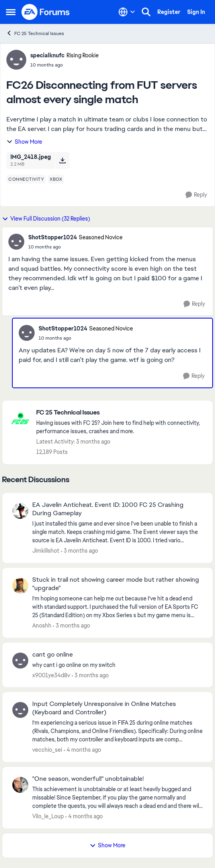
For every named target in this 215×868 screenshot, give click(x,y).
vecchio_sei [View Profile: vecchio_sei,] (47, 750)
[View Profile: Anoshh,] (20, 586)
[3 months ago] (79, 551)
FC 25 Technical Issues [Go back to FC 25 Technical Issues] (35, 33)
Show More (24, 142)
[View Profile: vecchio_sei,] (20, 710)
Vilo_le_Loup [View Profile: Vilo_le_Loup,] (48, 816)
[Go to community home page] (46, 12)
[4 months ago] (82, 750)
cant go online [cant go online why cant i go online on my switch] (53, 655)
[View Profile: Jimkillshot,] (20, 511)
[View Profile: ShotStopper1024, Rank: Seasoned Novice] (16, 242)
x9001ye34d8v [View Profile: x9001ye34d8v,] (51, 675)
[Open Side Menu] (11, 12)
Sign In (196, 12)
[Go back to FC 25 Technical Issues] (120, 413)
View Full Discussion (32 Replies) (46, 219)
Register (169, 12)
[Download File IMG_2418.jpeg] (62, 160)
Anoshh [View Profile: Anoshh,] (42, 626)
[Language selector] (127, 12)
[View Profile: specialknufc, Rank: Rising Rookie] (16, 60)
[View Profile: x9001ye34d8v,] (20, 661)
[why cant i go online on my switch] (117, 665)
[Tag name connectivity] (26, 179)
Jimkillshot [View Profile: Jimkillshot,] (46, 551)
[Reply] (196, 195)
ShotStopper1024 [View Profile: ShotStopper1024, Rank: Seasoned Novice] (53, 237)
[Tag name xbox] (56, 179)
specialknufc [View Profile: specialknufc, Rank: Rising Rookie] (47, 55)
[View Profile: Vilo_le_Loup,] (20, 785)
